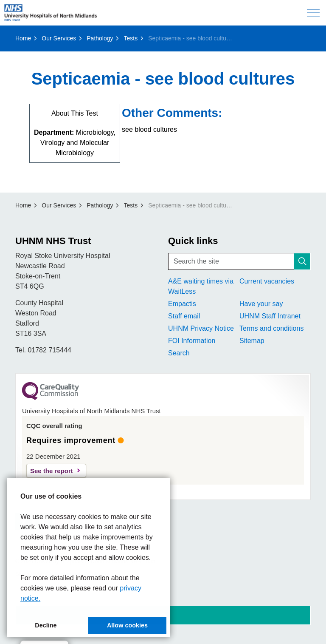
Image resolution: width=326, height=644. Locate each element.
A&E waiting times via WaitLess (201, 286)
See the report (52, 471)
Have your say (261, 304)
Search (179, 353)
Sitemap (252, 341)
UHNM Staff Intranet (270, 316)
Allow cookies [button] (127, 625)
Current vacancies (267, 281)
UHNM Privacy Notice (201, 328)
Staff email (184, 316)
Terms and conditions (271, 328)
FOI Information (192, 341)
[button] (302, 261)
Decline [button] (46, 625)
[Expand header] (313, 13)
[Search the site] (239, 261)
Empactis (182, 304)
